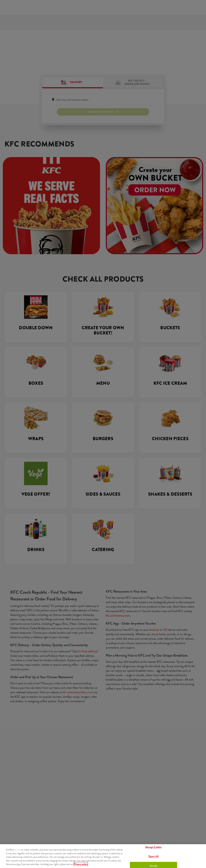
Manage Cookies (154, 847)
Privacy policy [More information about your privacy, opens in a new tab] (81, 864)
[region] (103, 856)
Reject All (153, 856)
